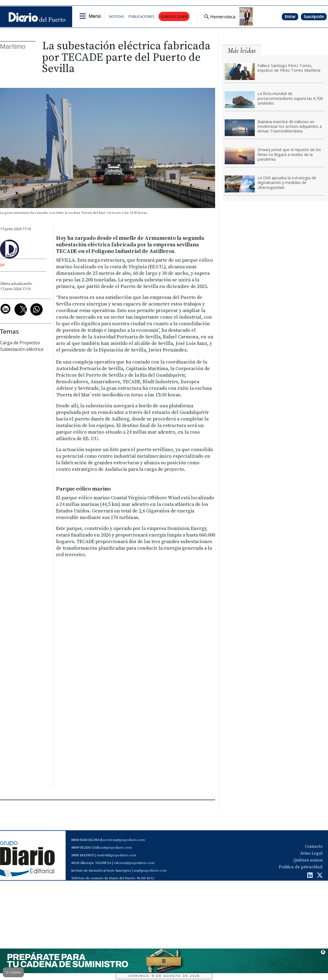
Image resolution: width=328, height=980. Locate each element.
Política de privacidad (301, 867)
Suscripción (314, 17)
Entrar (290, 17)
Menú (95, 16)
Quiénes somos (308, 860)
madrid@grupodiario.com (116, 855)
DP (2, 265)
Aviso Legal (311, 853)
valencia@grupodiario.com (134, 863)
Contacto (314, 846)
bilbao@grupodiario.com (113, 848)
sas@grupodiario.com (150, 871)
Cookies (13, 972)
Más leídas (242, 51)
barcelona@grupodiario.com (123, 840)
